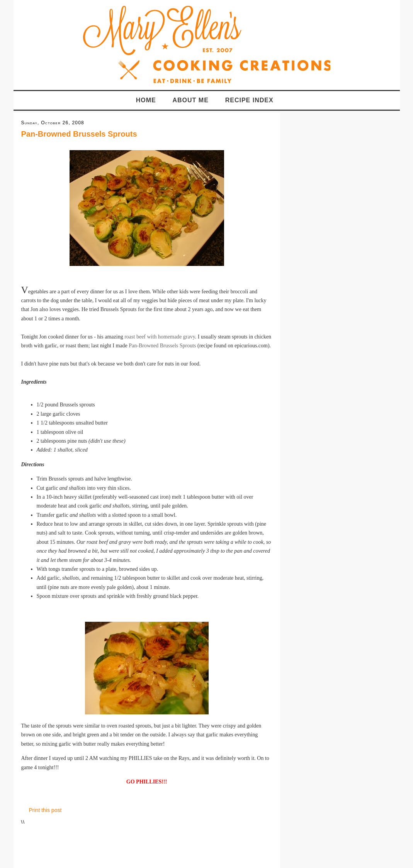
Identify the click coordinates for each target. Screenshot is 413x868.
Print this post (45, 810)
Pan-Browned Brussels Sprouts (79, 134)
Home (146, 100)
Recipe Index (249, 100)
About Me (191, 100)
